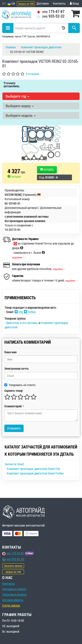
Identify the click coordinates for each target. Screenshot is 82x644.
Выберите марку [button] (20, 106)
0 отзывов (33, 74)
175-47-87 (51, 11)
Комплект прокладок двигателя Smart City (33, 469)
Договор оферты (13, 600)
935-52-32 (51, 16)
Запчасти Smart (14, 464)
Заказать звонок (13, 566)
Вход (74, 3)
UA (11, 3)
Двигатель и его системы (22, 323)
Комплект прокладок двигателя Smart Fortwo (35, 473)
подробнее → (18, 257)
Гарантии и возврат (15, 594)
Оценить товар (14, 391)
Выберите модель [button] (21, 115)
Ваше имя (10, 352)
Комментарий (14, 406)
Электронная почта (16, 368)
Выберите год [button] (17, 96)
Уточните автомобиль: (12, 84)
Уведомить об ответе (20, 385)
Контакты (59, 3)
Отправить (14, 428)
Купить (47, 170)
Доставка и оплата (14, 589)
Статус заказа (11, 605)
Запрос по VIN (26, 4)
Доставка (43, 3)
